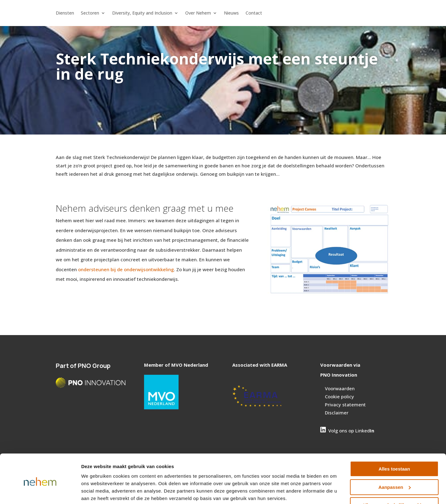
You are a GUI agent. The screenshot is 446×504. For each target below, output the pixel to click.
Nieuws (231, 13)
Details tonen (96, 492)
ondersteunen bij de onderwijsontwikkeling (126, 269)
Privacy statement (345, 405)
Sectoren (90, 13)
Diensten (65, 13)
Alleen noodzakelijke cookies (394, 482)
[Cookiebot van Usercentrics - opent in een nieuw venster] (40, 492)
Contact (254, 13)
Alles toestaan (394, 445)
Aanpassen (395, 463)
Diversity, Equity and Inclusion (142, 13)
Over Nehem (198, 13)
